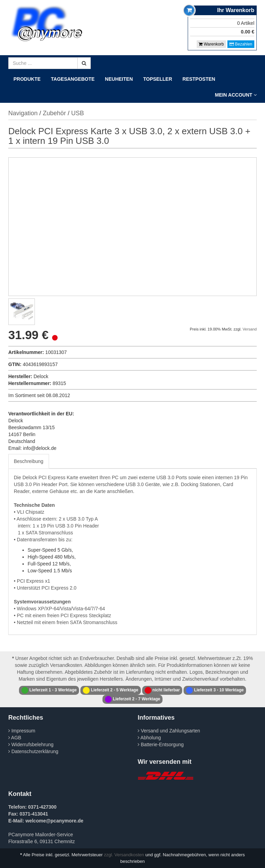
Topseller (158, 79)
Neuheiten (119, 79)
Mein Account (236, 95)
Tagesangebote (73, 79)
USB (77, 113)
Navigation (23, 113)
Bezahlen (241, 44)
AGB (15, 738)
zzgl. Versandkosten (124, 855)
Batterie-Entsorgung (161, 744)
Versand (250, 329)
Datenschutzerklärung (33, 751)
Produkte (27, 79)
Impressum (22, 731)
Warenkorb (211, 44)
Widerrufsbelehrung (31, 744)
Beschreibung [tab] (29, 461)
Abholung (149, 738)
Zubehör (54, 113)
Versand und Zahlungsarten (169, 731)
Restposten (199, 79)
